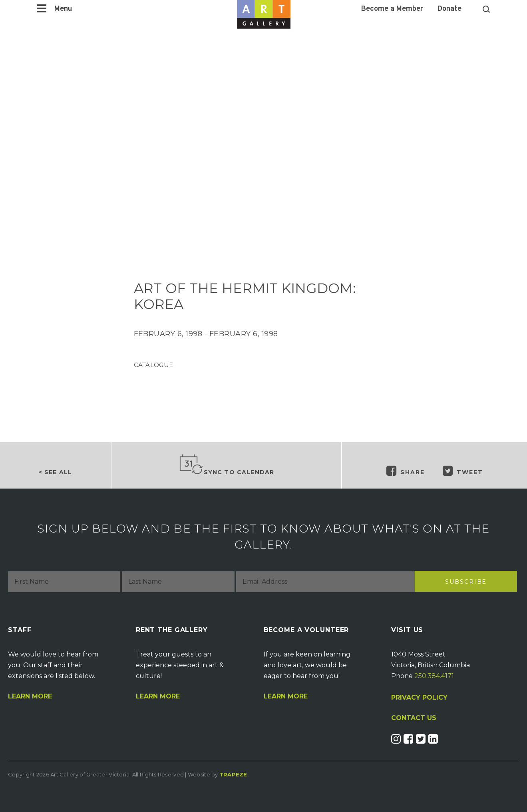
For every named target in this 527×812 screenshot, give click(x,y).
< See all (55, 472)
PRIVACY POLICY (419, 697)
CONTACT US (414, 718)
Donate (449, 9)
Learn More (30, 696)
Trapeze (233, 774)
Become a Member (392, 9)
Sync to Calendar (227, 465)
